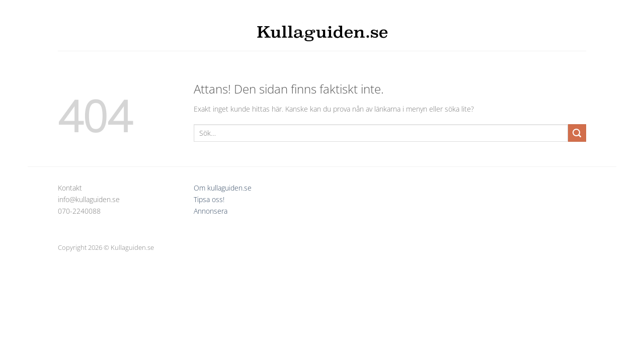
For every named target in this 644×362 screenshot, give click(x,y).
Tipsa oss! (209, 199)
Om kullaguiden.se (223, 188)
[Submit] (577, 133)
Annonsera (211, 211)
